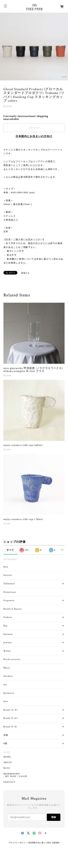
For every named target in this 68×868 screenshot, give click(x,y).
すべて (10, 550)
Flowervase (10, 592)
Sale (6, 701)
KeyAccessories (12, 659)
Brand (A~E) (11, 710)
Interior (8, 575)
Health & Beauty (13, 609)
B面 (5, 743)
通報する (25, 273)
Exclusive (9, 693)
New (6, 567)
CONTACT (10, 782)
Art (5, 685)
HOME (7, 757)
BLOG (7, 768)
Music (7, 668)
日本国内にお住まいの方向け (34, 136)
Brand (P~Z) (10, 727)
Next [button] (64, 47)
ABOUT (8, 763)
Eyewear (8, 634)
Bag (6, 626)
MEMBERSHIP (12, 774)
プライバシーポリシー (18, 843)
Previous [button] (4, 47)
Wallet (7, 651)
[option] (34, 47)
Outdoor (8, 676)
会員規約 (56, 843)
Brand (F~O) (11, 718)
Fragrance (9, 600)
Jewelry (8, 643)
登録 (53, 817)
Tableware (9, 584)
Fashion (8, 617)
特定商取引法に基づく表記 (40, 843)
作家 (6, 735)
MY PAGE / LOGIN (16, 776)
